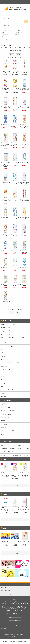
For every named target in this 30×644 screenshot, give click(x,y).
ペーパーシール (5, 35)
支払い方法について (9, 633)
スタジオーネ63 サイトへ (15, 620)
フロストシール (19, 32)
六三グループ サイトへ (15, 617)
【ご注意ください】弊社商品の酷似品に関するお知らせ (15, 455)
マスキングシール (19, 37)
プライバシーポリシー (20, 635)
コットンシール (5, 32)
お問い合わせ (3, 629)
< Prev (12, 55)
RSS (18, 636)
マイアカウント (4, 625)
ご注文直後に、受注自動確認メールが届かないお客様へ (15, 448)
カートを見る (18, 625)
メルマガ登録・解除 (12, 636)
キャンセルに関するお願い (8, 452)
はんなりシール (5, 37)
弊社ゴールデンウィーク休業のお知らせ (11, 445)
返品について (25, 633)
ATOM (21, 636)
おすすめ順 (11, 50)
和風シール (18, 35)
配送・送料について (18, 633)
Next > (18, 55)
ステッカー (4, 30)
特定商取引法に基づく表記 (10, 635)
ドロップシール (19, 30)
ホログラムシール (6, 39)
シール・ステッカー (9, 26)
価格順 (16, 50)
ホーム (3, 26)
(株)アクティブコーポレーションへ (15, 614)
